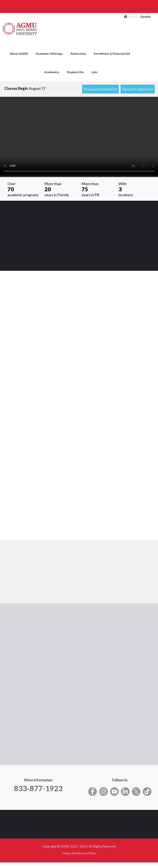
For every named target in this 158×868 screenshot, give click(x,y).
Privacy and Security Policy (79, 853)
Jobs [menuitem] (94, 72)
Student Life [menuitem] (75, 72)
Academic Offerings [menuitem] (49, 54)
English (134, 17)
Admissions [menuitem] (78, 54)
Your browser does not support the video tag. (79, 136)
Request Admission (138, 89)
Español (146, 17)
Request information (100, 89)
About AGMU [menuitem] (19, 54)
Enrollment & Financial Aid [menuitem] (112, 54)
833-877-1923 (38, 788)
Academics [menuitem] (52, 72)
